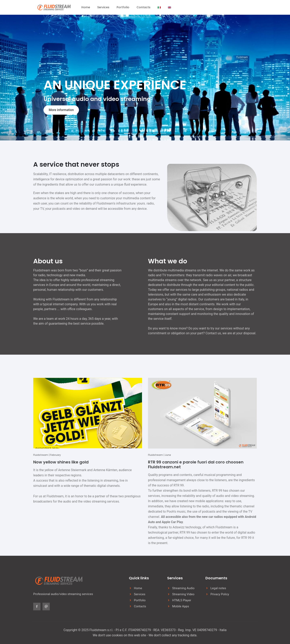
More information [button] (61, 110)
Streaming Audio (183, 588)
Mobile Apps (181, 606)
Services (103, 7)
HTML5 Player (182, 600)
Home (86, 7)
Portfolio (123, 7)
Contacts (143, 7)
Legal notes (218, 588)
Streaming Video (183, 594)
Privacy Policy (220, 594)
